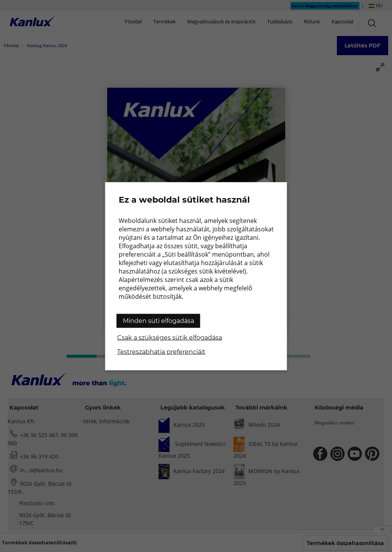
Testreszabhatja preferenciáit (161, 351)
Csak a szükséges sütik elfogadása (170, 337)
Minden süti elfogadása (158, 320)
